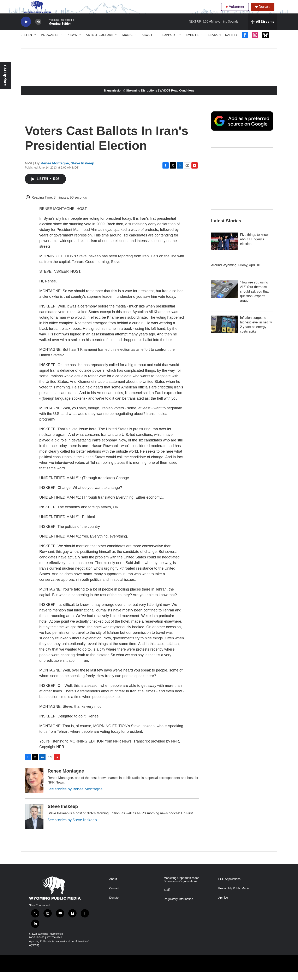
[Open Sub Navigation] (35, 43)
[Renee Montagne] (34, 789)
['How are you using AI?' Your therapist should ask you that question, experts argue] (225, 297)
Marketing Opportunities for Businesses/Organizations (181, 888)
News (72, 43)
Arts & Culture (100, 43)
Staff (167, 898)
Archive (223, 906)
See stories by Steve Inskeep (72, 828)
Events (192, 43)
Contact (114, 897)
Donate (267, 11)
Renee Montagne (55, 172)
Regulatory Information (178, 907)
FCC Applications (229, 887)
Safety (231, 43)
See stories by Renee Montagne (75, 797)
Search (214, 43)
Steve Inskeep (82, 172)
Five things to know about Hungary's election (254, 248)
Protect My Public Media (234, 897)
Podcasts (50, 43)
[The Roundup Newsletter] (242, 187)
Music (127, 43)
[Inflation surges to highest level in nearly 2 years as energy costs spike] (225, 333)
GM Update (5, 75)
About (147, 43)
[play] (26, 30)
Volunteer (236, 11)
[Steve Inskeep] (34, 825)
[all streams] (263, 30)
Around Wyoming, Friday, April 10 (236, 273)
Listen (26, 43)
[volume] (38, 30)
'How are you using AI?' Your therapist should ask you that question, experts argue (254, 300)
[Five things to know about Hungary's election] (225, 250)
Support (169, 43)
